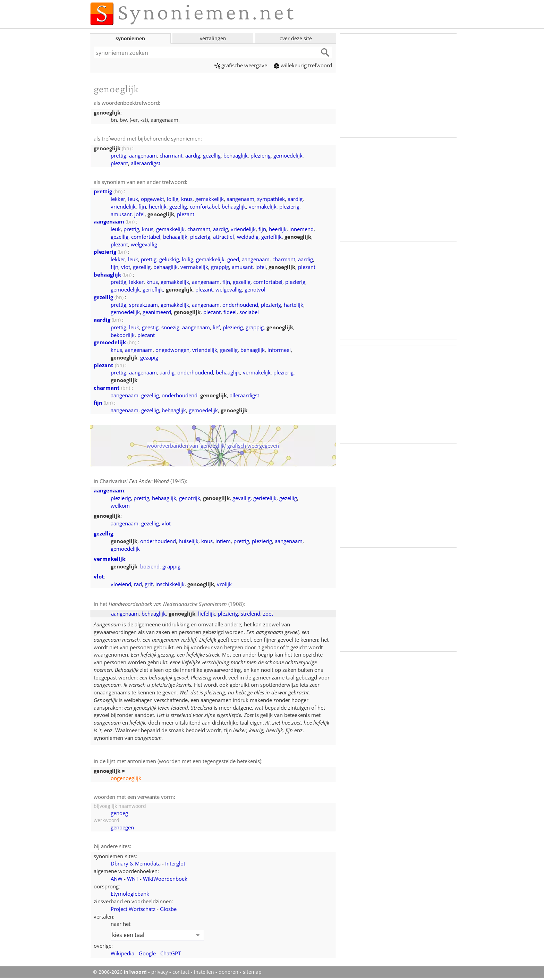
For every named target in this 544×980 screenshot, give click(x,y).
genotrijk (190, 498)
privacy (160, 972)
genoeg (119, 813)
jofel (139, 214)
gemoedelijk (288, 155)
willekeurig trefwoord (303, 65)
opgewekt (152, 199)
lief (216, 327)
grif (149, 584)
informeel (279, 350)
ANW (117, 879)
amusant (121, 214)
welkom (120, 506)
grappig (220, 267)
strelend (250, 614)
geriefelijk (265, 498)
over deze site (296, 38)
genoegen (122, 827)
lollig (173, 199)
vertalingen (213, 38)
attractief (224, 237)
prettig (118, 155)
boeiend (150, 566)
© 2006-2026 (120, 972)
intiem (223, 541)
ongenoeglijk (126, 778)
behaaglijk (236, 155)
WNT (133, 879)
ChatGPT (171, 953)
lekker (118, 199)
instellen (204, 972)
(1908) (176, 604)
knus (187, 199)
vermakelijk (263, 206)
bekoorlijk (123, 335)
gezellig (212, 155)
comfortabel (204, 206)
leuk (133, 199)
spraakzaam (143, 305)
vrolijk (224, 584)
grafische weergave (241, 65)
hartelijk (294, 305)
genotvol (255, 289)
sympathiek (271, 199)
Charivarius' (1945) (143, 481)
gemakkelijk (210, 199)
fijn (142, 206)
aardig (193, 155)
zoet (268, 614)
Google (147, 953)
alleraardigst (146, 163)
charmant (171, 155)
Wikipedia (122, 953)
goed (233, 259)
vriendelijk (123, 206)
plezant (119, 163)
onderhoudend (240, 305)
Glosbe (168, 909)
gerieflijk (271, 237)
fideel (230, 312)
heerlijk (158, 206)
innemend (301, 229)
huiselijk (189, 541)
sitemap (252, 972)
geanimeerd (157, 312)
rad (138, 584)
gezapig (149, 357)
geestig (150, 327)
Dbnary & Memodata (136, 863)
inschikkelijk (170, 584)
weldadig (248, 237)
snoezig (170, 327)
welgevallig (144, 244)
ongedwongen (172, 350)
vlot (126, 267)
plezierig (261, 155)
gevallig (241, 498)
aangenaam (143, 155)
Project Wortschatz (133, 909)
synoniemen (130, 38)
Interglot (175, 863)
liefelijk (207, 614)
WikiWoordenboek (165, 879)
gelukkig (169, 259)
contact (181, 972)
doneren (228, 972)
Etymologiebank (130, 894)
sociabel (249, 312)
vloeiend (121, 584)
